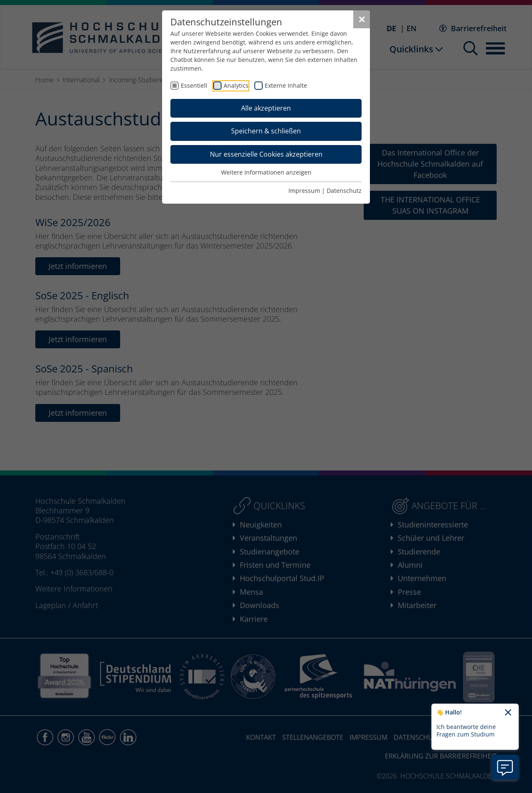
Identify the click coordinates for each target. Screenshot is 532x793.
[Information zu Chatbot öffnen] (505, 767)
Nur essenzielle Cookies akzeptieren (266, 154)
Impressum (304, 191)
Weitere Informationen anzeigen (266, 172)
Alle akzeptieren (266, 108)
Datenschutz (344, 191)
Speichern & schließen (266, 131)
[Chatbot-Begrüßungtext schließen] (508, 713)
